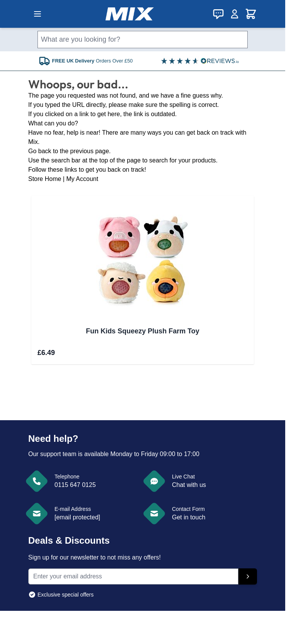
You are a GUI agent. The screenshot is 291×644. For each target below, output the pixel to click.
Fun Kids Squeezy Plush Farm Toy (143, 331)
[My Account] (235, 14)
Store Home (45, 179)
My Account (82, 179)
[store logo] (130, 14)
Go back (40, 151)
